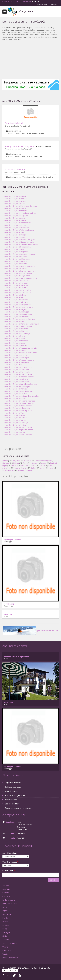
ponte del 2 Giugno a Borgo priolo (17, 276)
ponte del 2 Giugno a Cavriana (15, 268)
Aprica (44, 463)
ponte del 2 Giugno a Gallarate (15, 256)
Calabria (6, 893)
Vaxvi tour (8, 614)
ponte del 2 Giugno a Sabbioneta (16, 362)
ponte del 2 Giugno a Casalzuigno (17, 386)
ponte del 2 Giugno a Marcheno (16, 329)
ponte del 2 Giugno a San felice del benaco (20, 384)
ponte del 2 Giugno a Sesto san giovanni (19, 254)
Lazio (5, 907)
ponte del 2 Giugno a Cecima (15, 425)
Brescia (34, 463)
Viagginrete (26, 11)
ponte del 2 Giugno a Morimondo (17, 372)
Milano (5, 461)
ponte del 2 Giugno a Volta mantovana (19, 230)
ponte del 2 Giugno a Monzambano (17, 223)
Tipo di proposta (10, 862)
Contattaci (53, 5)
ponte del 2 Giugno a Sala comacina (18, 326)
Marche (5, 918)
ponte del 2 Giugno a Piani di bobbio (18, 435)
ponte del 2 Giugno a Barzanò (15, 398)
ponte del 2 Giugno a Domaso (15, 345)
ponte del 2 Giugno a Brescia (15, 208)
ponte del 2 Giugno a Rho (14, 365)
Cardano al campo (21, 468)
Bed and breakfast (12, 804)
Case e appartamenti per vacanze (18, 808)
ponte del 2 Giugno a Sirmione (15, 211)
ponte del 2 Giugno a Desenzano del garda (20, 206)
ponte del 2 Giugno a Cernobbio (16, 283)
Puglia (5, 929)
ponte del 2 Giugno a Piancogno (16, 358)
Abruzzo (6, 885)
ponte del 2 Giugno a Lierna (14, 415)
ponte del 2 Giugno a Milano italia (17, 408)
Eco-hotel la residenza (15, 169)
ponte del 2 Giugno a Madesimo (16, 228)
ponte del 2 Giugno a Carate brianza (18, 427)
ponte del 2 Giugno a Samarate (16, 285)
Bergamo (16, 461)
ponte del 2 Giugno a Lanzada (15, 261)
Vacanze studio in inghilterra (16, 657)
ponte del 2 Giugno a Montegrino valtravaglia (21, 324)
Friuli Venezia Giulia (10, 904)
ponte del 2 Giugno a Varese (15, 220)
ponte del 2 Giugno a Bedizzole (16, 355)
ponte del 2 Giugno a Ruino (14, 237)
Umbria (5, 947)
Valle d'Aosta (7, 950)
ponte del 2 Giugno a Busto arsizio (17, 293)
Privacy (20, 822)
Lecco (42, 468)
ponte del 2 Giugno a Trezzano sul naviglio (20, 348)
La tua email (9, 871)
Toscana (6, 940)
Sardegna (6, 932)
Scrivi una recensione (13, 787)
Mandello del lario (25, 470)
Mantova (27, 461)
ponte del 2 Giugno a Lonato (15, 288)
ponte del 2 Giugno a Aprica (14, 218)
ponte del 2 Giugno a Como (14, 204)
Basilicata (6, 889)
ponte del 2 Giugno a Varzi (14, 321)
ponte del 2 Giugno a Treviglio (15, 338)
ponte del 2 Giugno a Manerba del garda (19, 240)
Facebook (3, 975)
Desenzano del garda (43, 461)
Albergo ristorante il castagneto (19, 146)
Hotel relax (8, 702)
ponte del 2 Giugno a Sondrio (15, 336)
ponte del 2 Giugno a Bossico (15, 394)
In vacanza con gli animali (15, 795)
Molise (5, 922)
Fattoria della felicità (14, 123)
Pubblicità (20, 838)
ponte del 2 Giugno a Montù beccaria (18, 406)
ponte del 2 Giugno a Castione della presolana (22, 396)
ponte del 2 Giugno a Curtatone (16, 300)
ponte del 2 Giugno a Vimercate (16, 341)
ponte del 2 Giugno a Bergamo (16, 216)
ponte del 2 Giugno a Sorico (14, 343)
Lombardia (7, 914)
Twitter (14, 975)
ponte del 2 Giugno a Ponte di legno (18, 273)
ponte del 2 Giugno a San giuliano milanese (20, 278)
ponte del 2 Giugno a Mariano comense (19, 377)
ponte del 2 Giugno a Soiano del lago (18, 247)
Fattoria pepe (10, 604)
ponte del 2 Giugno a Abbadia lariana (18, 314)
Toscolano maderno (28, 465)
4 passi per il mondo (12, 540)
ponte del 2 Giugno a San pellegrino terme (20, 271)
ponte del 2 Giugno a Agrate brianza (18, 374)
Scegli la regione (10, 853)
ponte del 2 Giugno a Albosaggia (16, 312)
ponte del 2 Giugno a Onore (14, 413)
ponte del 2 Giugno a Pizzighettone (17, 305)
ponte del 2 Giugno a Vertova (15, 420)
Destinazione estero (10, 958)
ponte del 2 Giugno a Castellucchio (17, 290)
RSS (20, 975)
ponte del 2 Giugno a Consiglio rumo (18, 367)
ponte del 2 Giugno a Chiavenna (16, 331)
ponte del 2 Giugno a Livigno (15, 201)
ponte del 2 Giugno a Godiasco (16, 379)
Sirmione (6, 463)
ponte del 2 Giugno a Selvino (15, 295)
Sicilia (5, 936)
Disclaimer (21, 827)
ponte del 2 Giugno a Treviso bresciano (19, 360)
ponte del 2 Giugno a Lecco (14, 297)
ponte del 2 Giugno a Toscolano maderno (20, 213)
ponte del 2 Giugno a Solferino (15, 264)
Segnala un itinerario (13, 783)
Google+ (8, 975)
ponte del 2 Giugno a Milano (15, 196)
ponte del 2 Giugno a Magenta (15, 309)
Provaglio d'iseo (9, 470)
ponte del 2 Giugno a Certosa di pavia (18, 307)
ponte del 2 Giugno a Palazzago (16, 423)
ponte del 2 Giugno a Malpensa (16, 252)
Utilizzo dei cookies (24, 825)
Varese (43, 465)
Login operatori (41, 5)
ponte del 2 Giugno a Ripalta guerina (18, 410)
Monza (13, 465)
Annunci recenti (11, 800)
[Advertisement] (30, 60)
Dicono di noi (22, 829)
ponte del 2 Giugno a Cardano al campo (19, 319)
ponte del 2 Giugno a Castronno (16, 418)
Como (25, 463)
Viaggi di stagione (12, 791)
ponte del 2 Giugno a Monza (15, 225)
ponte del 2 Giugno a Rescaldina (16, 370)
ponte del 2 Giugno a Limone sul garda (19, 242)
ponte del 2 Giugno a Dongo (15, 235)
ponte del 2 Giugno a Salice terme (17, 302)
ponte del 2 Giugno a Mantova (15, 199)
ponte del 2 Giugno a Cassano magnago (19, 401)
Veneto (5, 954)
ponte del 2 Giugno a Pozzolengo (17, 333)
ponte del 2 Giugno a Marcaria (15, 389)
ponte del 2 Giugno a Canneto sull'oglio (19, 403)
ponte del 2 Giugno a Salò (14, 232)
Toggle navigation (5, 12)
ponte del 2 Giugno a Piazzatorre (16, 382)
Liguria (5, 911)
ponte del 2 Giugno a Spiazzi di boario (18, 430)
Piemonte (6, 925)
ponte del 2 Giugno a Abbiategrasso (18, 259)
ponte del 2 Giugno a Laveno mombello (19, 266)
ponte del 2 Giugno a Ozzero (15, 432)
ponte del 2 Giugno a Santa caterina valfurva (21, 244)
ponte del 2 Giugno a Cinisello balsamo (19, 391)
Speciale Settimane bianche (31, 630)
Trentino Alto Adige (10, 943)
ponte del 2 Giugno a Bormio (15, 350)
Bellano (34, 468)
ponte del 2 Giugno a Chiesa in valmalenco (20, 353)
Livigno (16, 463)
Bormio (50, 468)
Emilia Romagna (9, 900)
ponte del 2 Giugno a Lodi (14, 249)
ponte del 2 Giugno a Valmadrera (16, 317)
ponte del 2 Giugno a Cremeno (16, 281)
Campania (6, 896)
